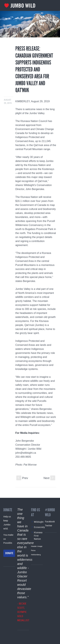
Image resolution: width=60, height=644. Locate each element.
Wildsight (39, 522)
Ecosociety (39, 527)
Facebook (50, 521)
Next (49, 478)
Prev (22, 478)
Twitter (49, 525)
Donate (9, 553)
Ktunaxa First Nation (38, 536)
